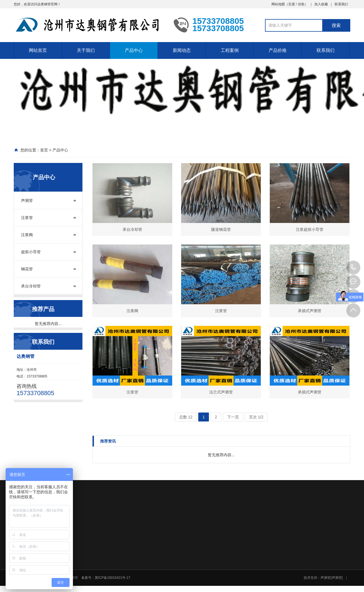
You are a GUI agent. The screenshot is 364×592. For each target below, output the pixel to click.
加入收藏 (321, 4)
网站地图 (278, 4)
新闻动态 (182, 50)
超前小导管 (31, 252)
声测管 (27, 201)
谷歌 (301, 4)
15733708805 (353, 268)
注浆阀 (27, 235)
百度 (292, 4)
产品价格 (278, 50)
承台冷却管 (31, 286)
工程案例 (230, 50)
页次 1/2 (256, 417)
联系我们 (341, 4)
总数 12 (186, 417)
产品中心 (134, 50)
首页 (44, 150)
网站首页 (38, 50)
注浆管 (27, 218)
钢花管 (27, 269)
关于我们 (86, 50)
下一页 (233, 417)
